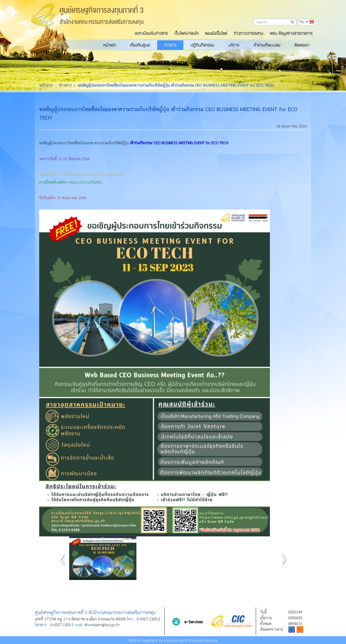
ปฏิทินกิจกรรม (202, 45)
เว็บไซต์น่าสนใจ (186, 33)
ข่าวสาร (170, 45)
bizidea (211, 640)
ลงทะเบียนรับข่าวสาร (151, 33)
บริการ (234, 45)
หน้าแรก (110, 45)
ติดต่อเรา (302, 45)
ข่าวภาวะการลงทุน (249, 33)
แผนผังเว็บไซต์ (216, 33)
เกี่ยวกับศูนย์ (140, 45)
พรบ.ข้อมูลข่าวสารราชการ (291, 33)
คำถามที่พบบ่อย (267, 45)
